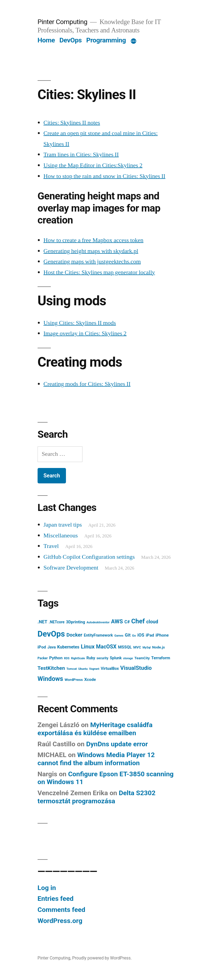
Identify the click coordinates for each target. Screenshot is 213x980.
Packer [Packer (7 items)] (43, 658)
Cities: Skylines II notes (72, 123)
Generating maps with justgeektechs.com (92, 262)
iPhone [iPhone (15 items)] (162, 635)
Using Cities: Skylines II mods (80, 323)
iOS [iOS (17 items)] (141, 635)
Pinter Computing (62, 22)
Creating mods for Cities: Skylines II (87, 384)
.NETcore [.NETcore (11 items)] (56, 622)
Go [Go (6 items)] (134, 636)
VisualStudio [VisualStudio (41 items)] (136, 668)
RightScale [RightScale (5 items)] (78, 658)
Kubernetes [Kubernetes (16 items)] (68, 647)
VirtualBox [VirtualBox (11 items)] (110, 668)
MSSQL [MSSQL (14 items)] (125, 647)
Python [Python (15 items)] (56, 658)
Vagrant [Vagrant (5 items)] (94, 669)
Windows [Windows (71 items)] (50, 679)
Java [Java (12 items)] (51, 647)
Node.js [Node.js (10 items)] (159, 647)
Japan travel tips (63, 525)
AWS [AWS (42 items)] (117, 621)
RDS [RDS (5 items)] (67, 658)
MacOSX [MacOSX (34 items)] (106, 647)
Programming (106, 40)
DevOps (71, 40)
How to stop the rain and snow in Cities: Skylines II (104, 176)
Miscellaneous (61, 536)
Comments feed (61, 910)
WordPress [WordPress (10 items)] (74, 680)
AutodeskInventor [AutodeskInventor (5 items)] (98, 622)
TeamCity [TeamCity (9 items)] (142, 658)
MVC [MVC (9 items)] (137, 647)
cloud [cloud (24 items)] (152, 622)
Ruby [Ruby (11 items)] (91, 658)
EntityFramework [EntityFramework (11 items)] (98, 635)
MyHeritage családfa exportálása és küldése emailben (95, 729)
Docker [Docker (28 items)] (74, 635)
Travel (51, 546)
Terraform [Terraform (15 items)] (161, 658)
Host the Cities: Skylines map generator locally (99, 272)
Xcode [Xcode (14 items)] (90, 680)
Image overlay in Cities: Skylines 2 (85, 333)
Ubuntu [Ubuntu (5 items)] (83, 669)
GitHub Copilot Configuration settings (89, 557)
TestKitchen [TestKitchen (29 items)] (51, 668)
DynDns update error (117, 744)
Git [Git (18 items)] (128, 635)
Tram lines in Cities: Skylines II (81, 155)
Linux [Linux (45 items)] (88, 647)
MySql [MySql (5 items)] (147, 648)
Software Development (71, 568)
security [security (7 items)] (102, 658)
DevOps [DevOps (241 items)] (51, 634)
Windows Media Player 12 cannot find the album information (96, 759)
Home (46, 40)
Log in (47, 888)
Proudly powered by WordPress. (102, 958)
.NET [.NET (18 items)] (42, 622)
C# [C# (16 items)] (127, 622)
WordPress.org (60, 921)
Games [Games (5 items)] (119, 636)
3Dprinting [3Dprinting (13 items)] (76, 622)
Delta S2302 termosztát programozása (96, 797)
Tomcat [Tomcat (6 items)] (72, 669)
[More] (134, 41)
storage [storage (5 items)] (128, 658)
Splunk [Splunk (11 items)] (116, 658)
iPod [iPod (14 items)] (42, 647)
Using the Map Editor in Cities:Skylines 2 (93, 165)
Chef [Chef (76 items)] (138, 621)
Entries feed (56, 899)
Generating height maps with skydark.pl (91, 251)
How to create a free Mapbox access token (94, 240)
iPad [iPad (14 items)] (150, 635)
